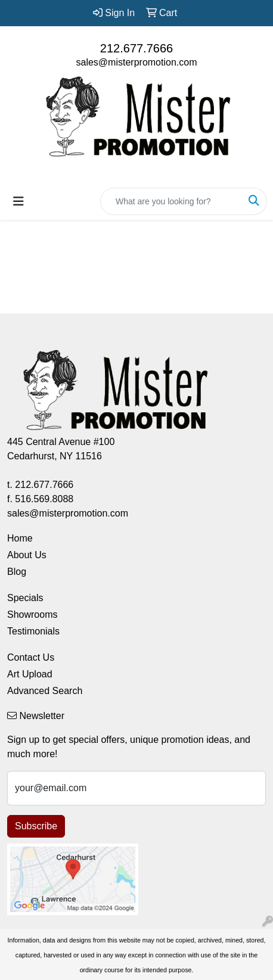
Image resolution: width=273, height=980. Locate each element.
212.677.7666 (136, 48)
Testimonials (33, 631)
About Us (27, 555)
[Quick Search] (171, 201)
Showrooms (32, 615)
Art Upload (30, 674)
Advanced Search (45, 691)
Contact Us (31, 657)
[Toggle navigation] (18, 201)
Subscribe (36, 826)
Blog (17, 572)
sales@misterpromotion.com (137, 62)
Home (20, 538)
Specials (25, 598)
